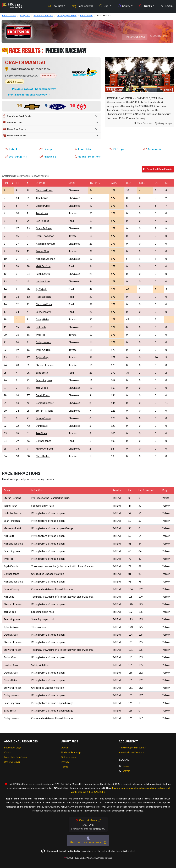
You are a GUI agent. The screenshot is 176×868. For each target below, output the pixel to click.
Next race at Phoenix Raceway (28, 94)
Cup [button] (104, 5)
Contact (8, 752)
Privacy (65, 762)
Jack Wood (42, 388)
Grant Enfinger (44, 228)
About (65, 748)
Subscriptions (68, 757)
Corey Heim (42, 319)
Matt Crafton (43, 266)
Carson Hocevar (45, 403)
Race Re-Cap (13, 123)
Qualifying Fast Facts (17, 116)
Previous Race (136, 37)
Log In (167, 5)
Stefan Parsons (44, 411)
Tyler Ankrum (43, 350)
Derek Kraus (43, 395)
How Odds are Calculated (132, 752)
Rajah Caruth (43, 274)
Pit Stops (116, 149)
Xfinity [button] (124, 5)
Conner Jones (43, 441)
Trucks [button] (146, 5)
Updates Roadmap (71, 752)
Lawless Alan (43, 281)
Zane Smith (42, 373)
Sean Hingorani (44, 380)
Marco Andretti (44, 449)
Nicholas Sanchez (45, 259)
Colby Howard (44, 342)
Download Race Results (158, 169)
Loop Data (82, 149)
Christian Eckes (44, 190)
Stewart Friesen (45, 365)
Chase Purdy (43, 206)
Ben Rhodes (42, 221)
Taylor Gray (42, 357)
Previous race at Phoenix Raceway (34, 89)
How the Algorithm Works (132, 748)
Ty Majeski (41, 289)
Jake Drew (42, 433)
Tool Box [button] (56, 5)
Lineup (46, 149)
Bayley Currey (43, 418)
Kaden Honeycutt (45, 244)
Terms (65, 767)
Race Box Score (14, 129)
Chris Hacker (43, 456)
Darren (124, 771)
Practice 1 (48, 156)
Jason (124, 766)
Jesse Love (42, 213)
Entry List (13, 149)
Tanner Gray (43, 251)
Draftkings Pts (16, 156)
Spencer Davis (44, 312)
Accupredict (153, 149)
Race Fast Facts (15, 136)
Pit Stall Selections (87, 156)
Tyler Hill (40, 335)
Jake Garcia (42, 198)
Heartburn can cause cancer (88, 842)
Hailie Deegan (43, 297)
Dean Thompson (45, 236)
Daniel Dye (42, 426)
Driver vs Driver (12, 762)
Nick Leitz (41, 327)
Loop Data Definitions (15, 757)
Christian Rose (44, 304)
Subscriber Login (13, 748)
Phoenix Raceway (21, 69)
